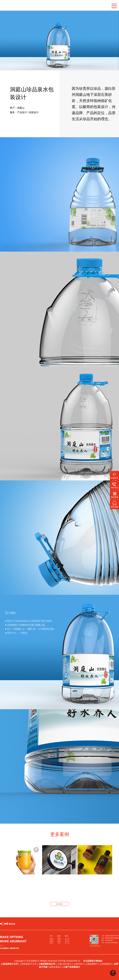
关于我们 (52, 938)
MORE (59, 904)
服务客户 (52, 943)
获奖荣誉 (52, 940)
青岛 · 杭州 (67, 943)
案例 (59, 936)
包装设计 (59, 942)
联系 (66, 936)
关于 (51, 936)
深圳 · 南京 (67, 940)
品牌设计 (59, 940)
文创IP (59, 943)
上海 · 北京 (67, 938)
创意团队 (52, 942)
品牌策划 (59, 938)
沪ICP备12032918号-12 (69, 961)
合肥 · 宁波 (67, 942)
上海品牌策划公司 (47, 964)
